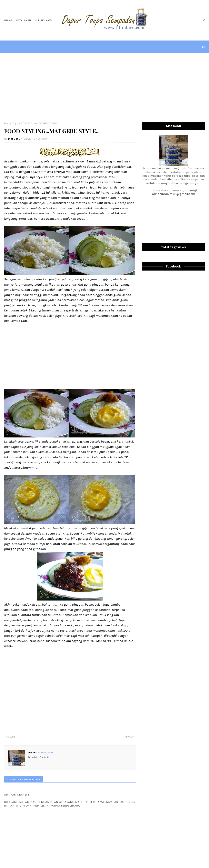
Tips (16, 123)
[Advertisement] (104, 87)
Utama (8, 20)
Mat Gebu (14, 139)
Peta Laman (24, 20)
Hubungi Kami (43, 20)
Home (7, 123)
